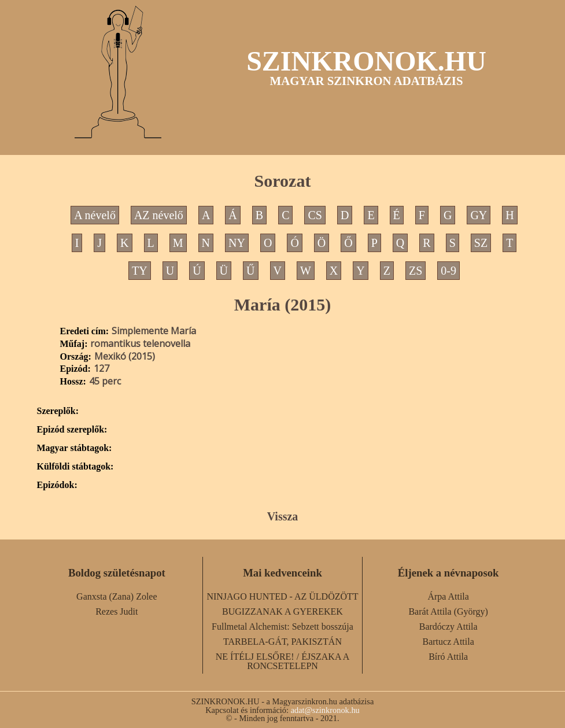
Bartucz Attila (448, 642)
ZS (416, 271)
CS (315, 215)
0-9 (448, 271)
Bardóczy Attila (448, 627)
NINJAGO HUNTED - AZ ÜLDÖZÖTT (282, 596)
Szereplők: (58, 411)
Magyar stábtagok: (75, 448)
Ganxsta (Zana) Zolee (117, 596)
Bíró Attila (448, 657)
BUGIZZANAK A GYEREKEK (282, 611)
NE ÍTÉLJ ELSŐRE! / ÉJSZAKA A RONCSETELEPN (283, 661)
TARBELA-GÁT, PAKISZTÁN (282, 642)
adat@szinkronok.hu (325, 710)
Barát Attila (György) (448, 611)
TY (140, 271)
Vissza (283, 516)
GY (479, 215)
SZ (481, 243)
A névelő (95, 215)
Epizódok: (57, 485)
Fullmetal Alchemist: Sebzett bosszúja (282, 627)
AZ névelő (159, 215)
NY (237, 243)
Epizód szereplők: (72, 430)
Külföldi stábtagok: (75, 467)
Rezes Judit (117, 611)
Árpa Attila (448, 596)
